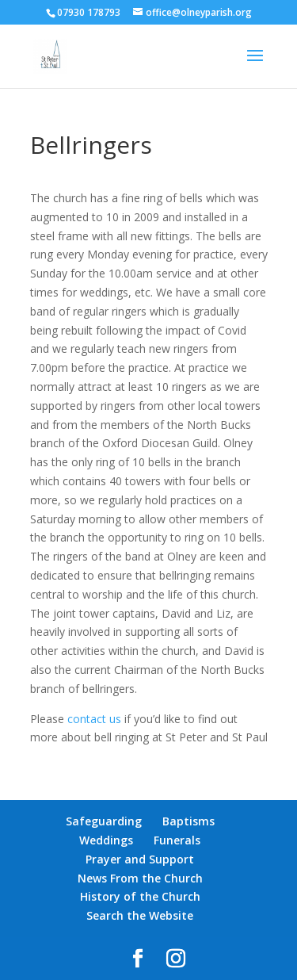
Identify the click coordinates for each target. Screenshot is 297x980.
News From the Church (140, 878)
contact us (94, 719)
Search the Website (140, 915)
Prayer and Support (140, 859)
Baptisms (188, 821)
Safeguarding (104, 821)
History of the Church (140, 896)
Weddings (106, 840)
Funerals (177, 840)
